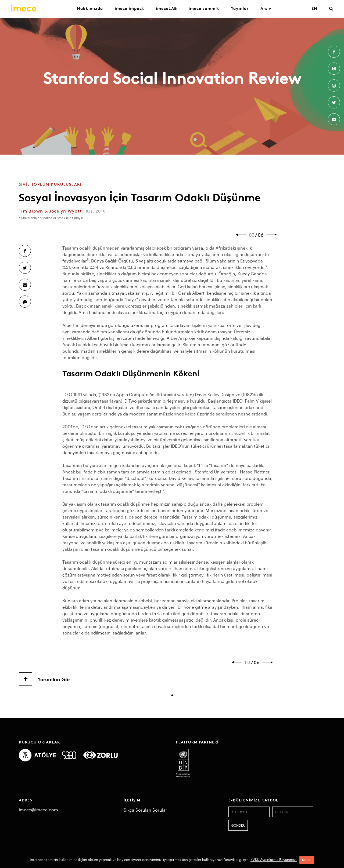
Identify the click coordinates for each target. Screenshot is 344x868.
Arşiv (266, 8)
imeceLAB (166, 8)
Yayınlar (240, 8)
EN (314, 8)
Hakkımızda (90, 8)
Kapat (307, 860)
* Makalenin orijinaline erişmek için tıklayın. (51, 218)
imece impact (129, 8)
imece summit (204, 8)
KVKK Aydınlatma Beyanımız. (274, 860)
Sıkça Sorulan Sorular (145, 810)
